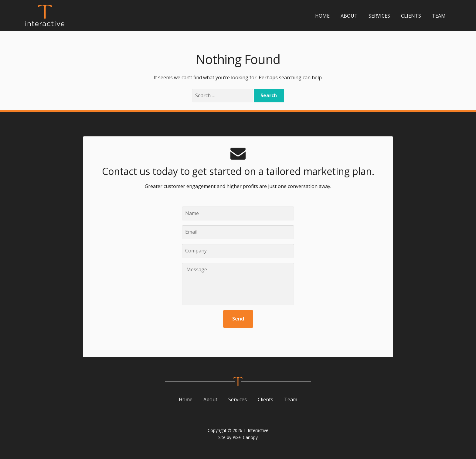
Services (379, 16)
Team (439, 16)
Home (322, 16)
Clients (411, 16)
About (349, 16)
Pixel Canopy (245, 437)
